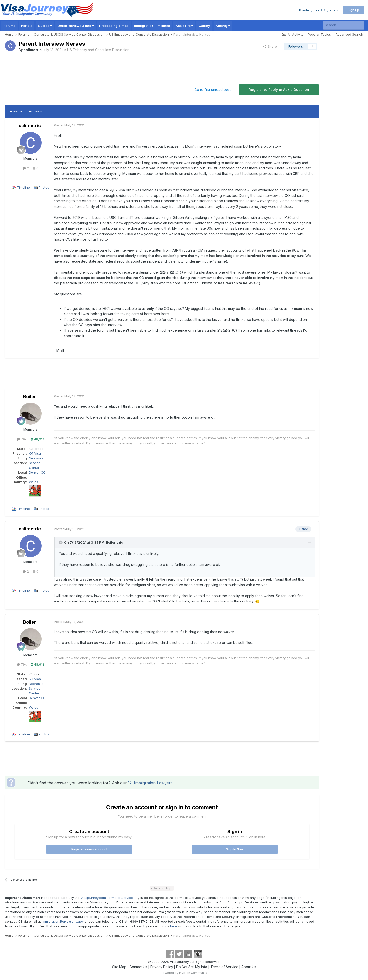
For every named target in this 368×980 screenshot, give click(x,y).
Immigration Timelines (152, 26)
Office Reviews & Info (76, 26)
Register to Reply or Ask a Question (279, 90)
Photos (44, 187)
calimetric (32, 50)
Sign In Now (235, 849)
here (174, 926)
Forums (9, 26)
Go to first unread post (213, 90)
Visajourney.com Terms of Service (107, 898)
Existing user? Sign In (319, 10)
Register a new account (89, 849)
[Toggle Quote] (61, 542)
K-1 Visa (35, 453)
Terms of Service (224, 967)
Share (270, 46)
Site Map (119, 967)
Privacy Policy (162, 967)
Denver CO (37, 472)
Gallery (204, 26)
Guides (45, 26)
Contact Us (138, 967)
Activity (223, 26)
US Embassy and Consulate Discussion (98, 50)
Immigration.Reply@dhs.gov (63, 921)
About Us (249, 967)
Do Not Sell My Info (192, 967)
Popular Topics (319, 34)
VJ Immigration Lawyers (150, 783)
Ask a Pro (184, 26)
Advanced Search (349, 34)
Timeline (23, 187)
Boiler (30, 396)
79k (22, 439)
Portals (27, 26)
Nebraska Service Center (36, 463)
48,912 (37, 439)
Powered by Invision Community (184, 973)
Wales (33, 482)
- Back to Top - (162, 888)
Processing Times (114, 26)
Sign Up (353, 10)
